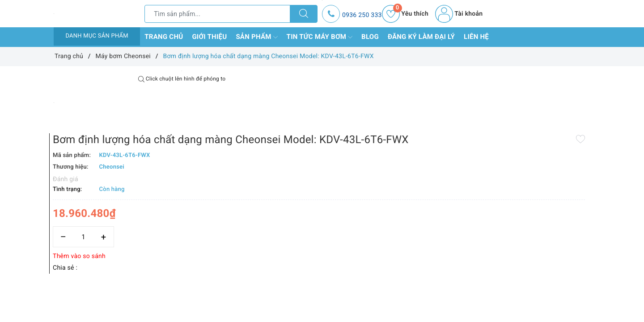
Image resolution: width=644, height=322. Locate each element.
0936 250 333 (362, 15)
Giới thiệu (209, 37)
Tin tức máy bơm (320, 37)
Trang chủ (164, 37)
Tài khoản (459, 14)
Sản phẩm (256, 37)
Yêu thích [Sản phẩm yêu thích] (405, 14)
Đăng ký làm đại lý (421, 37)
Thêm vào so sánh (308, 220)
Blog (370, 37)
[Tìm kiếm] (304, 14)
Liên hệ (476, 37)
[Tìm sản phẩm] (217, 14)
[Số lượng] (312, 200)
